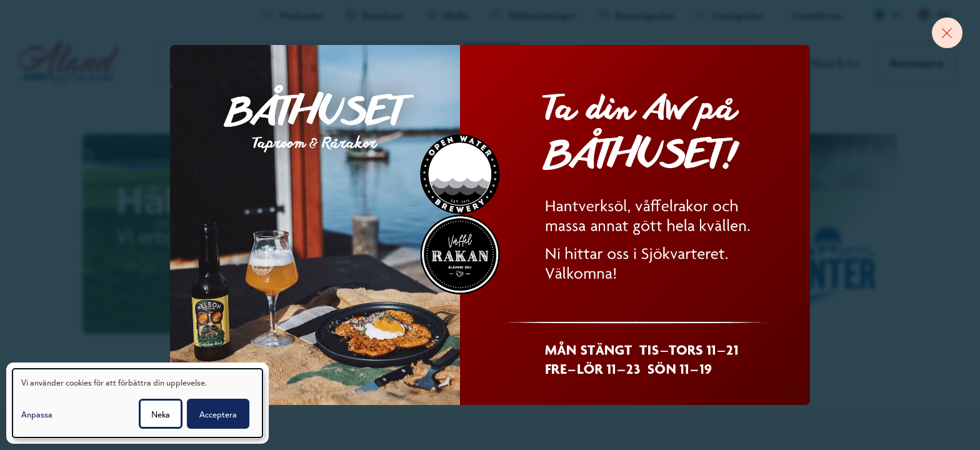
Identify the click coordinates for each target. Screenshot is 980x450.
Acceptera (218, 414)
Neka (161, 414)
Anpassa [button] (37, 414)
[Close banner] (946, 34)
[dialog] (137, 403)
